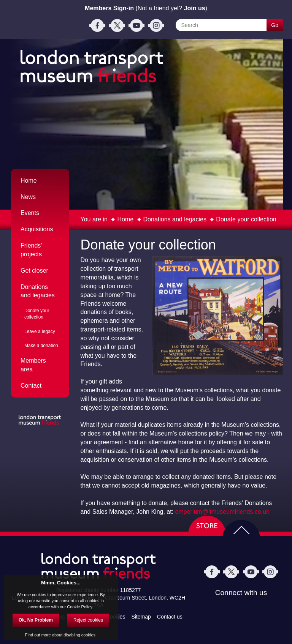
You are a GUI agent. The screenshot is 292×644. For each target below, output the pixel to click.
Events (30, 213)
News (28, 197)
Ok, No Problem (36, 620)
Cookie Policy (79, 607)
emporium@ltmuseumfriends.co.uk (222, 512)
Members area (33, 365)
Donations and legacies (175, 219)
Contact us (170, 616)
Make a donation (41, 346)
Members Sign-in (109, 8)
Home (125, 219)
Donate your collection (246, 219)
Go (275, 25)
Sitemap (141, 616)
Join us (195, 8)
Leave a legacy (40, 331)
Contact (31, 386)
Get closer (34, 271)
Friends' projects (31, 250)
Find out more (38, 635)
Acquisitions (37, 229)
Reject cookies (88, 620)
